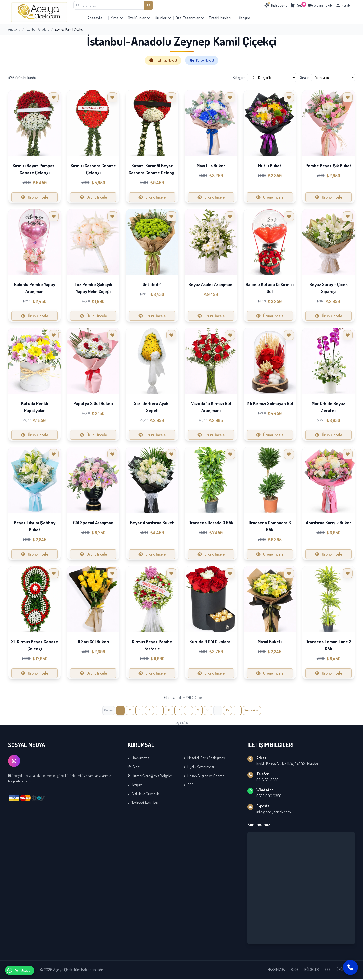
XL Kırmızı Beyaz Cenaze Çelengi (35, 645)
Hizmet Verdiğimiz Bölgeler (150, 777)
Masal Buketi (270, 642)
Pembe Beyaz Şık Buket (328, 166)
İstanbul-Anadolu (37, 29)
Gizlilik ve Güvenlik (143, 795)
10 (211, 711)
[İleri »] (260, 711)
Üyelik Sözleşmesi (199, 768)
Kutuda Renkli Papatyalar (34, 407)
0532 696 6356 (269, 797)
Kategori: (239, 77)
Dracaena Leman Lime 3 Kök (328, 645)
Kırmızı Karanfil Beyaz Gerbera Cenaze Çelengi (152, 169)
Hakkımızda (139, 759)
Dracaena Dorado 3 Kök (211, 523)
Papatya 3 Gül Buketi (93, 403)
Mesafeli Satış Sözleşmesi (204, 759)
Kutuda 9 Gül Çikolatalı (211, 642)
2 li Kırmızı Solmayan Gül (270, 403)
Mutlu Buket (270, 166)
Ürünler (163, 18)
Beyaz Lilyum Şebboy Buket (35, 526)
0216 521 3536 (268, 781)
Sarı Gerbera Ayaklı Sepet (152, 407)
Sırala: (305, 77)
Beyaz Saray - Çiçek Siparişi (329, 288)
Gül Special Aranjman (93, 523)
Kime (117, 18)
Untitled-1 (152, 284)
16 (244, 711)
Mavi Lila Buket (211, 166)
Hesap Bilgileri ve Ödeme (204, 777)
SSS (188, 786)
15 (234, 711)
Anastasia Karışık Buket (329, 523)
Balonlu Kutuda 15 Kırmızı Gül (270, 288)
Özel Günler (139, 18)
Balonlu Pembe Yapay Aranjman (35, 288)
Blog (133, 768)
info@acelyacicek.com (274, 813)
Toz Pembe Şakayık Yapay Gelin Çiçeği (93, 288)
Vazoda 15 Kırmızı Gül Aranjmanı (211, 407)
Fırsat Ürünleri (220, 18)
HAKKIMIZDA (276, 971)
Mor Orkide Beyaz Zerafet (328, 407)
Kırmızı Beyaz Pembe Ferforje (152, 645)
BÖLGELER (312, 971)
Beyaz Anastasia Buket (152, 523)
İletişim (245, 18)
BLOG (295, 971)
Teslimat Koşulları (143, 804)
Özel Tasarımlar (190, 18)
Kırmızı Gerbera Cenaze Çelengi (93, 169)
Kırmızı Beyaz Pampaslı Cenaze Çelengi (34, 169)
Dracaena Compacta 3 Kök (270, 526)
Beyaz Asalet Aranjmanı (211, 284)
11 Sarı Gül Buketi (93, 642)
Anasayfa (95, 18)
